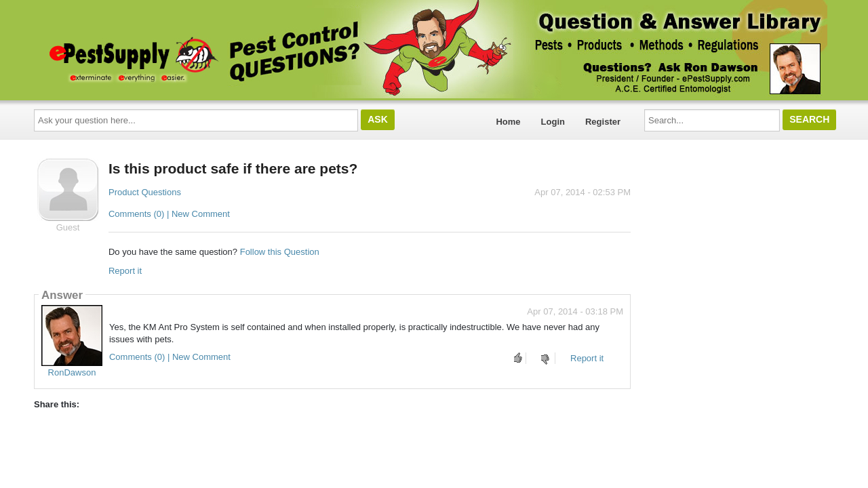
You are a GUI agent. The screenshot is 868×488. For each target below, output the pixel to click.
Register (603, 122)
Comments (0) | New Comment (169, 214)
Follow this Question (280, 252)
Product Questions (145, 192)
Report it (125, 271)
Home (508, 122)
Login (553, 122)
